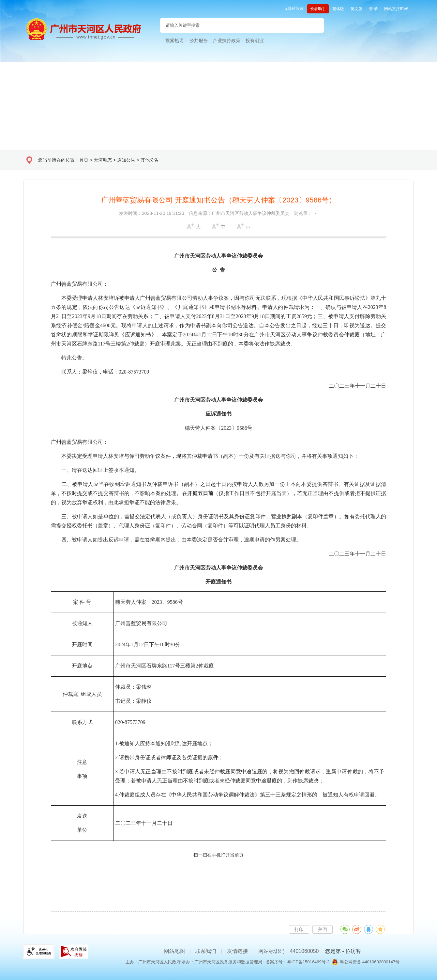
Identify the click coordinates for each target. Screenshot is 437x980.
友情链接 (237, 951)
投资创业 (255, 40)
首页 (84, 160)
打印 (299, 929)
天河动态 (103, 160)
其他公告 (150, 160)
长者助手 (318, 9)
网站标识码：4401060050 (288, 951)
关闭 (323, 929)
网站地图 (174, 951)
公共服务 (199, 40)
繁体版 (338, 9)
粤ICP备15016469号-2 (308, 962)
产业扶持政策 (227, 40)
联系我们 (206, 951)
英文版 (356, 9)
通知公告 (126, 160)
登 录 (373, 9)
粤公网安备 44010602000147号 (370, 962)
